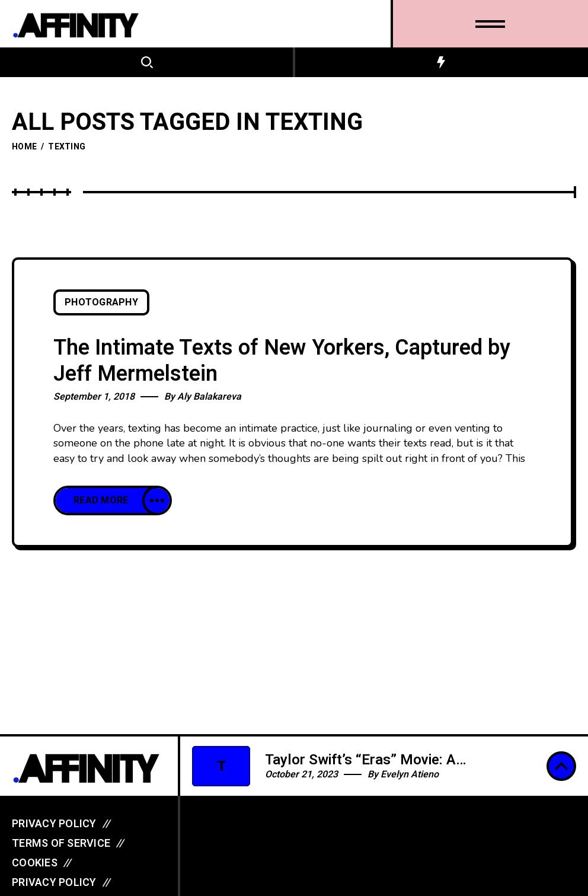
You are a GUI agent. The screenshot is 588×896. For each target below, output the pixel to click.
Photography (101, 302)
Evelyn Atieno (410, 774)
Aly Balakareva (209, 397)
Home (24, 147)
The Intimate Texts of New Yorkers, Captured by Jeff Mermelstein (282, 361)
